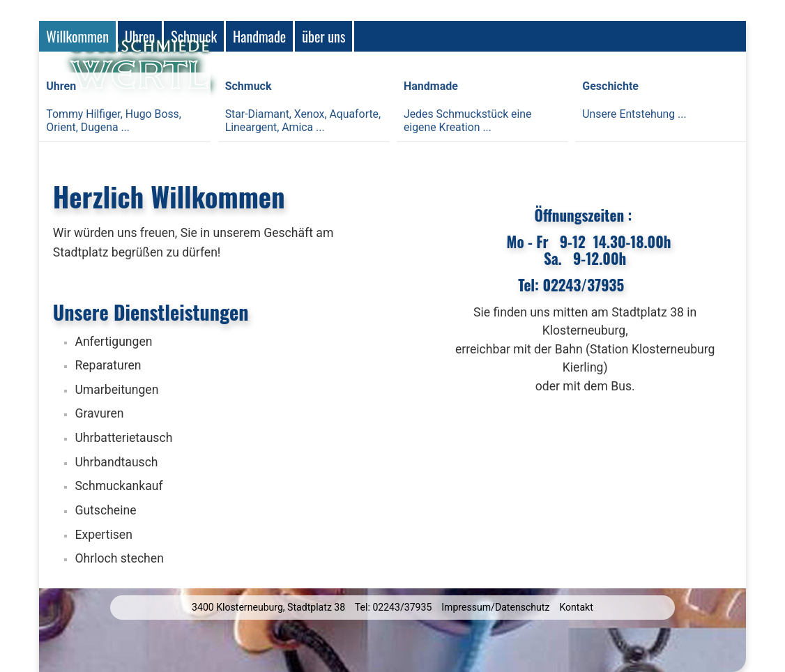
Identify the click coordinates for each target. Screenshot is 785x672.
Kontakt (576, 607)
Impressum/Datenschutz (495, 607)
